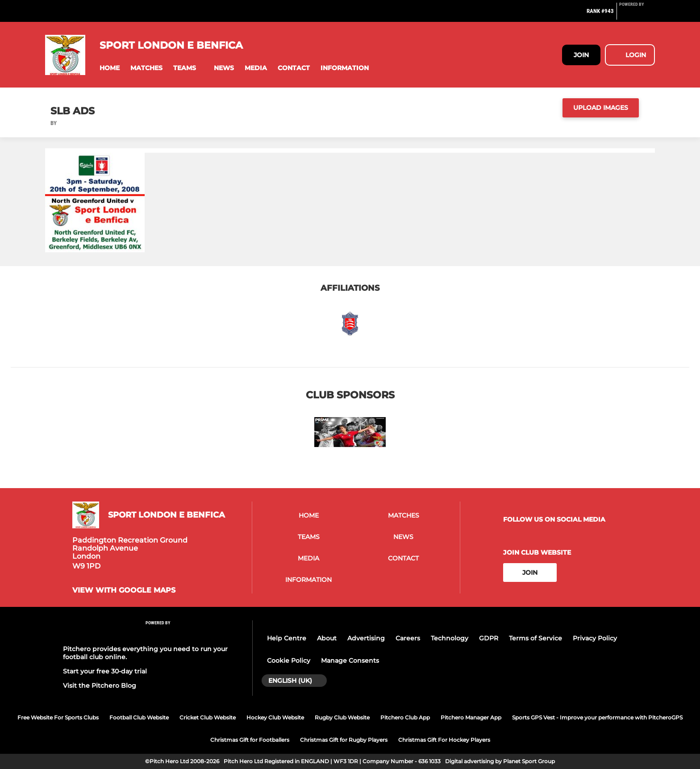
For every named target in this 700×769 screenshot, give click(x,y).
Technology (450, 638)
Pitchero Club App (405, 717)
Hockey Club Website (275, 717)
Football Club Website (139, 717)
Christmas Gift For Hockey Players (444, 740)
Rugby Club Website (342, 717)
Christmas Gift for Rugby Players (344, 740)
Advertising (366, 638)
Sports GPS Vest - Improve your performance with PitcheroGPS (597, 717)
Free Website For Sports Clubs (58, 717)
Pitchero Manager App (471, 717)
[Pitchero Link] (637, 15)
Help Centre (287, 638)
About (327, 638)
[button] (110, 68)
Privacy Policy (595, 638)
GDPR (489, 638)
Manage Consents (350, 660)
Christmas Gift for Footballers (250, 740)
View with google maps (124, 590)
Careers (408, 638)
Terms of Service (535, 638)
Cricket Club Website (208, 717)
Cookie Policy (289, 660)
